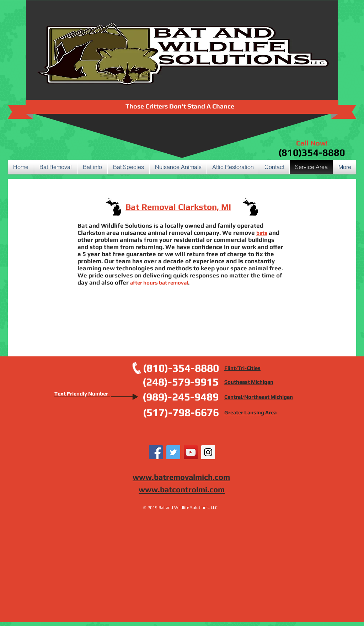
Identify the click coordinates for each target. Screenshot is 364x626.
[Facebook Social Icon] (156, 452)
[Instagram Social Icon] (208, 452)
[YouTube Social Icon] (191, 452)
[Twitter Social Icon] (173, 452)
